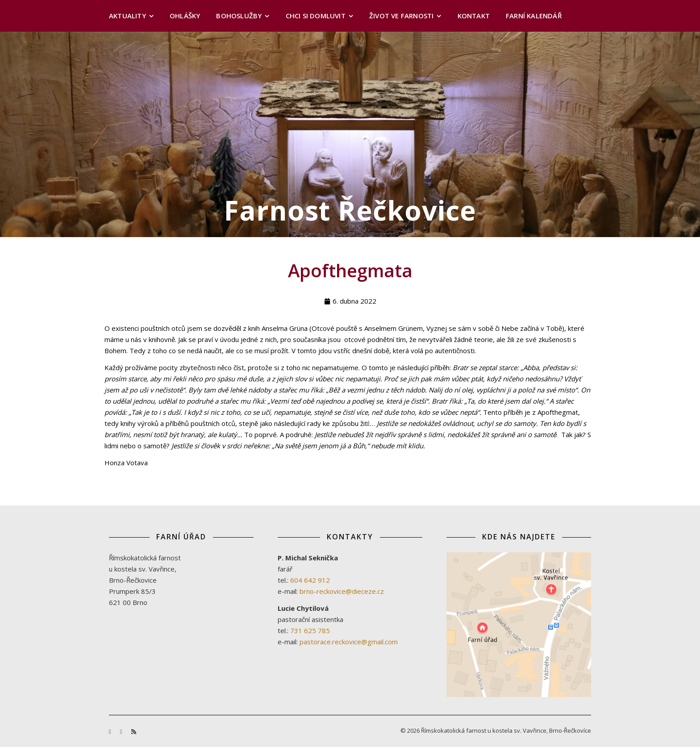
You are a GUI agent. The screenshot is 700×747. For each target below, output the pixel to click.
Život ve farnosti (401, 16)
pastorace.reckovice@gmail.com (349, 642)
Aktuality (127, 16)
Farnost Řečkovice (350, 210)
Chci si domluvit (316, 16)
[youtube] (122, 731)
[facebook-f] (111, 731)
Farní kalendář (534, 16)
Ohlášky (185, 16)
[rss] (134, 731)
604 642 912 (310, 580)
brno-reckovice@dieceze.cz (342, 591)
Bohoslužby (239, 16)
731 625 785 (310, 630)
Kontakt (474, 16)
